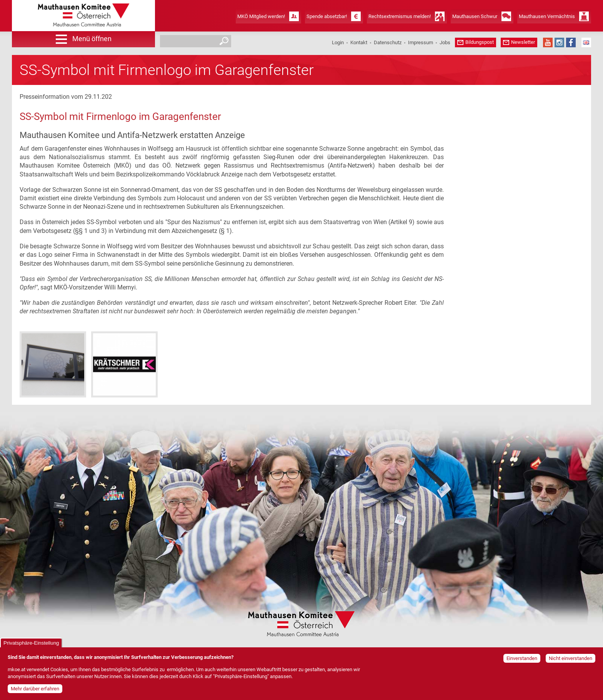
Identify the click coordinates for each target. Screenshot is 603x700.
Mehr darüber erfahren (35, 691)
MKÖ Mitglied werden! (261, 16)
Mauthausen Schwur (475, 16)
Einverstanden (522, 661)
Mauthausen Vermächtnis (547, 16)
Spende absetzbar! (327, 16)
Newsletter (523, 42)
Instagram (559, 42)
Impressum (421, 42)
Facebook (571, 42)
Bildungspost (480, 42)
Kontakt (359, 42)
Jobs (445, 42)
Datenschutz (388, 42)
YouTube (548, 42)
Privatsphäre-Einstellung (31, 645)
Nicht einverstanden (571, 661)
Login (338, 42)
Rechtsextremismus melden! (400, 16)
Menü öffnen (92, 39)
